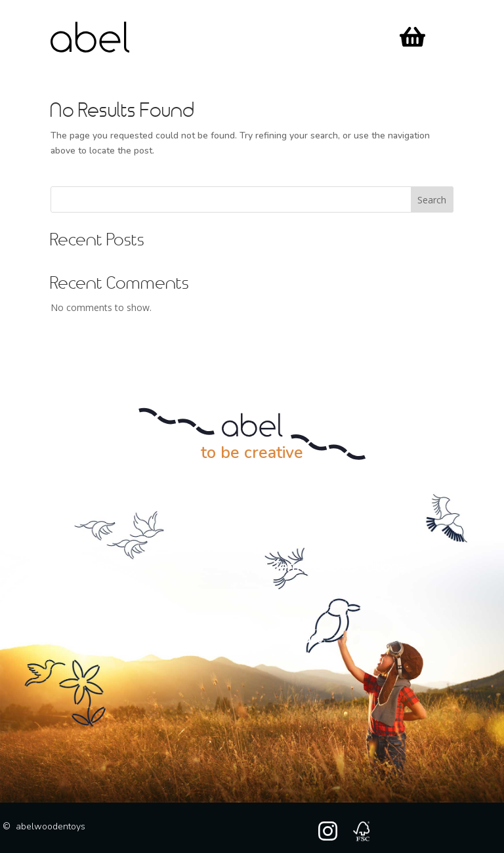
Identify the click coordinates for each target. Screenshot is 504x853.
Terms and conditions (340, 568)
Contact (298, 639)
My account (96, 639)
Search (432, 200)
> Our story (82, 568)
